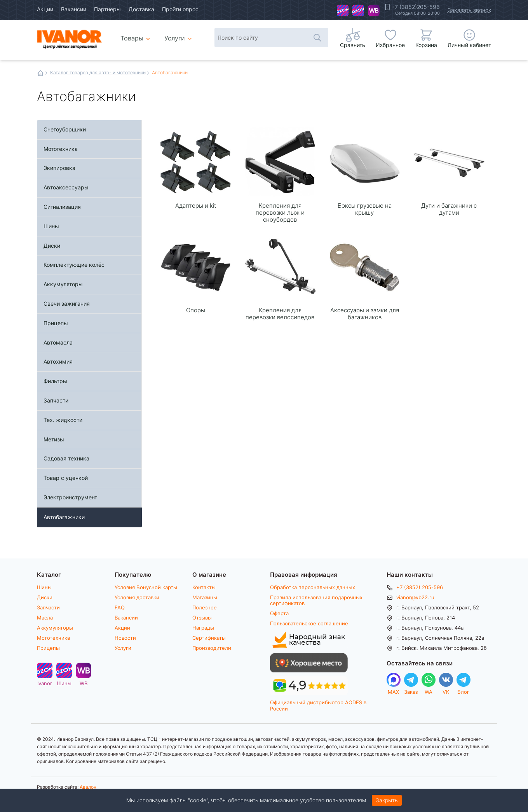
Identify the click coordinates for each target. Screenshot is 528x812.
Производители (212, 648)
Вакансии (74, 9)
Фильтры (55, 381)
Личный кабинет (469, 45)
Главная (40, 73)
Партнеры (107, 9)
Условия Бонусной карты (146, 587)
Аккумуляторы (63, 284)
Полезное (205, 607)
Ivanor (343, 10)
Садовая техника (66, 458)
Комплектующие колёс (74, 265)
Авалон (88, 787)
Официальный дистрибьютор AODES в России (318, 705)
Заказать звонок (470, 10)
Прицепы (56, 323)
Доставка (141, 9)
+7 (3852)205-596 (416, 7)
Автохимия (58, 361)
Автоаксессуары (66, 187)
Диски (52, 246)
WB (374, 10)
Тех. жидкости (63, 420)
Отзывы (202, 618)
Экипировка (59, 168)
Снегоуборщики (65, 129)
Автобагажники (64, 517)
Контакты (204, 587)
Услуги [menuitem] (175, 38)
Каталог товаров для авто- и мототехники (98, 72)
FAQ (120, 607)
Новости (125, 638)
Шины (358, 10)
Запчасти (56, 400)
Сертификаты (209, 638)
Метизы (54, 439)
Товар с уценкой (66, 478)
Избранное (390, 45)
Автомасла (58, 342)
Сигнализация (62, 207)
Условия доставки (137, 597)
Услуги (123, 648)
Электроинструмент (70, 497)
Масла (45, 618)
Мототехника (61, 149)
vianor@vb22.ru (415, 597)
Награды (203, 628)
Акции (45, 9)
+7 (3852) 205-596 (420, 587)
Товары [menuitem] (137, 35)
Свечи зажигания (67, 304)
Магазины (205, 597)
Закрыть (387, 800)
